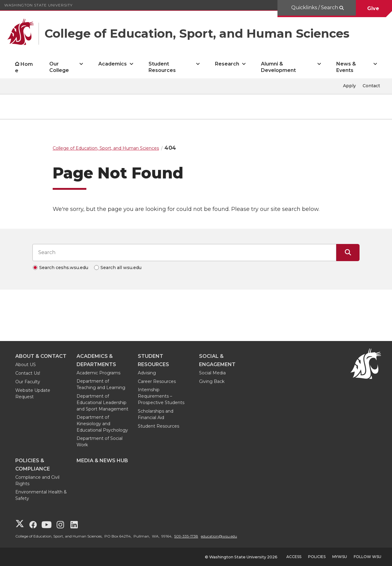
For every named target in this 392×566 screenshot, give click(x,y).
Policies (317, 557)
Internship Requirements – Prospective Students (161, 396)
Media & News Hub (102, 461)
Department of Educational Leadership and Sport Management (102, 403)
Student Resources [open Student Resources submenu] (162, 67)
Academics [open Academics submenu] (113, 64)
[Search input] (184, 253)
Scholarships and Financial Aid (156, 414)
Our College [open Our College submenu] (59, 67)
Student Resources (158, 426)
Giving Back (212, 381)
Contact (371, 86)
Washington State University (38, 5)
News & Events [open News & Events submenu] (346, 67)
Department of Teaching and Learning (101, 384)
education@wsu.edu (219, 536)
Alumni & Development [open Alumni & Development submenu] (278, 67)
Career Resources (157, 381)
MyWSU (340, 557)
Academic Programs (98, 373)
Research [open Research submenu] (227, 64)
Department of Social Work (100, 442)
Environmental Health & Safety (41, 495)
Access (294, 557)
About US (26, 365)
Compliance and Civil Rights (37, 480)
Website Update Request (33, 394)
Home (24, 67)
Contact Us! (28, 373)
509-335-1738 (186, 536)
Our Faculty (28, 382)
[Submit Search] (348, 253)
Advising (147, 373)
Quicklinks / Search (315, 7)
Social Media (212, 373)
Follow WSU (367, 557)
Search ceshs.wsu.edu (64, 268)
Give (374, 8)
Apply (349, 86)
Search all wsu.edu (121, 268)
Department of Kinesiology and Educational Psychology (102, 424)
